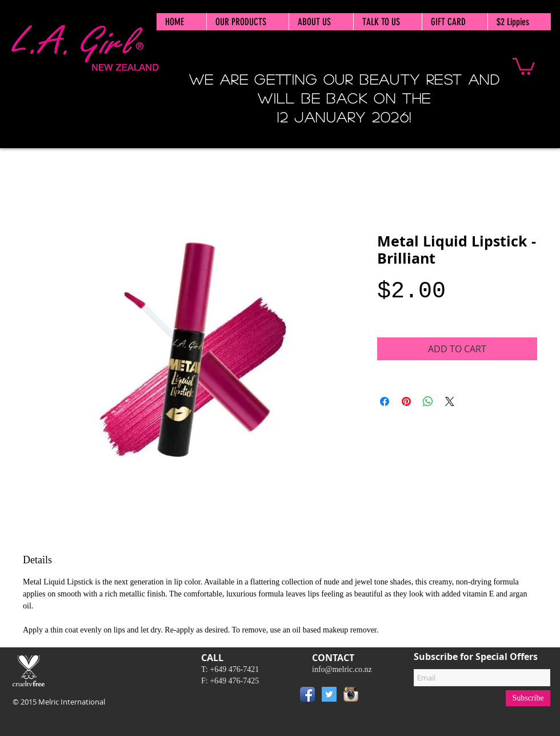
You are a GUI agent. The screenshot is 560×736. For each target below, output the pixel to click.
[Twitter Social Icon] (329, 694)
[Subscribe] (528, 698)
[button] (524, 65)
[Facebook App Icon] (307, 694)
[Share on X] (450, 401)
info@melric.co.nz (342, 669)
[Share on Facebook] (385, 401)
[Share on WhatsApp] (428, 401)
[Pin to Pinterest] (379, 697)
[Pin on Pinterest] (406, 401)
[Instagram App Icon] (351, 694)
